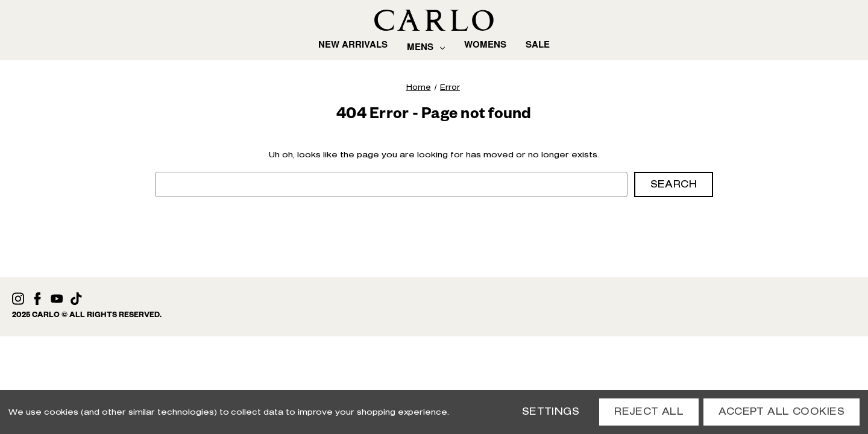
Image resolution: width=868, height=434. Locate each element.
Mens (426, 47)
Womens (485, 43)
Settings (551, 411)
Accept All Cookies (782, 411)
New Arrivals (353, 43)
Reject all (649, 411)
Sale (538, 43)
